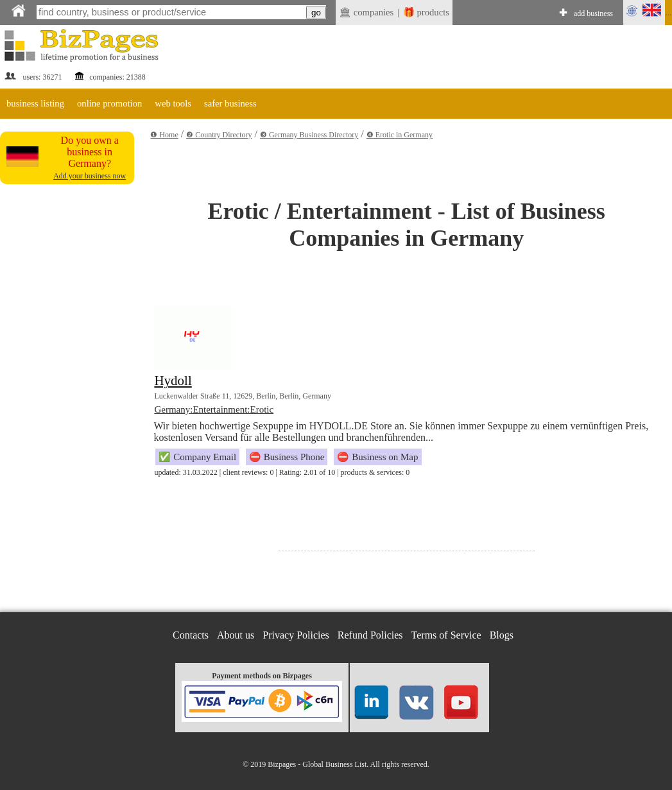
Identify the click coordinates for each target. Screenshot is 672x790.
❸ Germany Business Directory (309, 135)
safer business (230, 103)
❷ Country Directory (219, 135)
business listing (35, 103)
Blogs (502, 635)
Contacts (191, 635)
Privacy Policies (296, 635)
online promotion (109, 103)
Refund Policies (370, 635)
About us (236, 635)
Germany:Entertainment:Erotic (214, 409)
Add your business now (90, 176)
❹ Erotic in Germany (400, 135)
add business (593, 13)
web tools (173, 103)
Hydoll (173, 381)
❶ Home (164, 135)
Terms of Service (446, 635)
